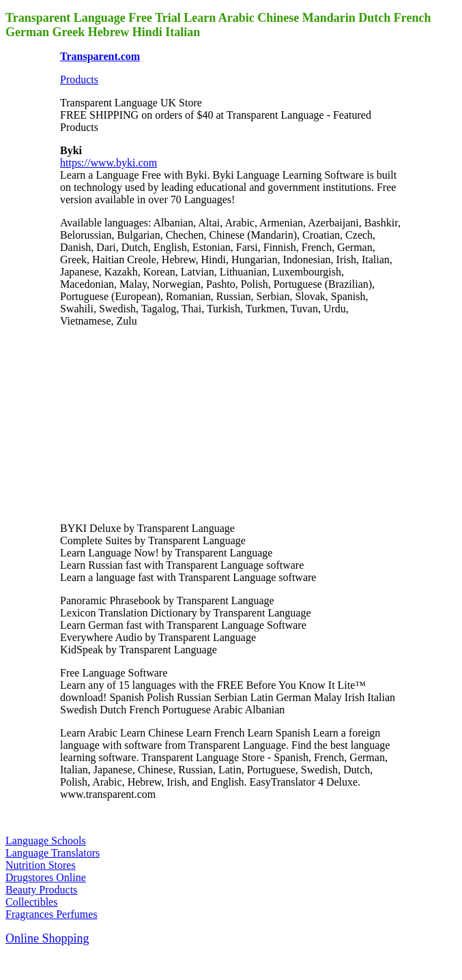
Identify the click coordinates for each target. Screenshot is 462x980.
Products (79, 79)
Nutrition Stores (41, 865)
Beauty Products (41, 890)
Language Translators (53, 853)
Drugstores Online (46, 877)
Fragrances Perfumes (52, 914)
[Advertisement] (162, 424)
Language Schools (46, 841)
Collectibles (31, 902)
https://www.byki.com (109, 163)
